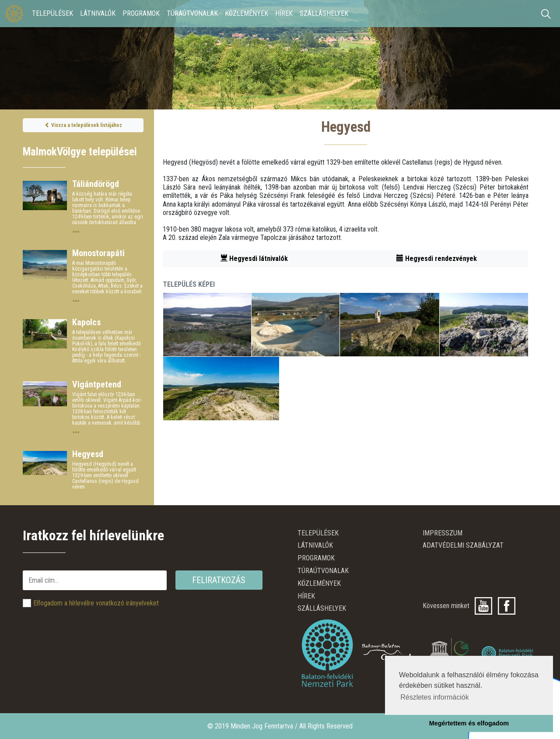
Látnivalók (98, 13)
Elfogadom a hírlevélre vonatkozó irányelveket (96, 603)
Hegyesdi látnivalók (254, 259)
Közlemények (247, 13)
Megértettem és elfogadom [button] (469, 723)
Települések (52, 13)
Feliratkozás (219, 580)
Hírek (284, 13)
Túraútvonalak (192, 13)
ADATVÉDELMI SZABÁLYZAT (463, 545)
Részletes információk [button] (435, 697)
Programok (141, 13)
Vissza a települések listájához (83, 125)
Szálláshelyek (324, 13)
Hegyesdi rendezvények (437, 259)
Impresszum (443, 533)
